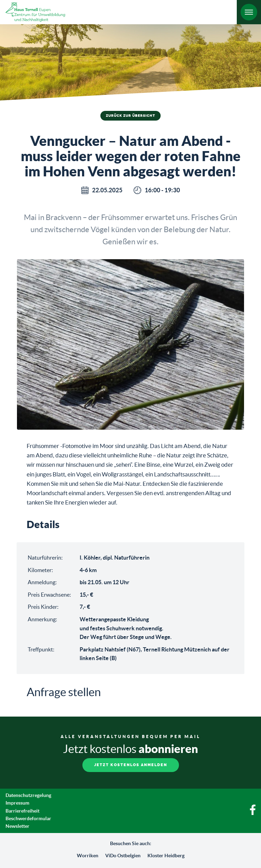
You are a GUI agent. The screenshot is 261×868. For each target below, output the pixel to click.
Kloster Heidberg (166, 856)
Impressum (17, 803)
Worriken (88, 856)
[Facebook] (253, 813)
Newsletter (17, 826)
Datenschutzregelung (28, 795)
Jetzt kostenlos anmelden (131, 765)
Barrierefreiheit (22, 811)
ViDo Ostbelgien (123, 856)
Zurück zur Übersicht (130, 116)
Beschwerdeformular (28, 818)
